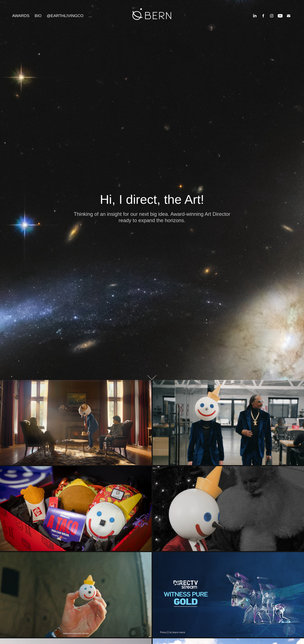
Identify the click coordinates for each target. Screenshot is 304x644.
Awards (21, 16)
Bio (38, 16)
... (90, 16)
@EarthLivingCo (65, 16)
